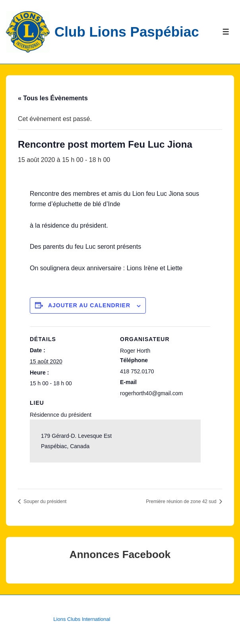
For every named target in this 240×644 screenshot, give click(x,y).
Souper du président (44, 502)
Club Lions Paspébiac (127, 32)
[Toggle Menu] (226, 32)
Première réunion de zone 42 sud (182, 502)
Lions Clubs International (82, 619)
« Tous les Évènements (53, 98)
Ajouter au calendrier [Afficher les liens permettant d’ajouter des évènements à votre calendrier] (89, 305)
